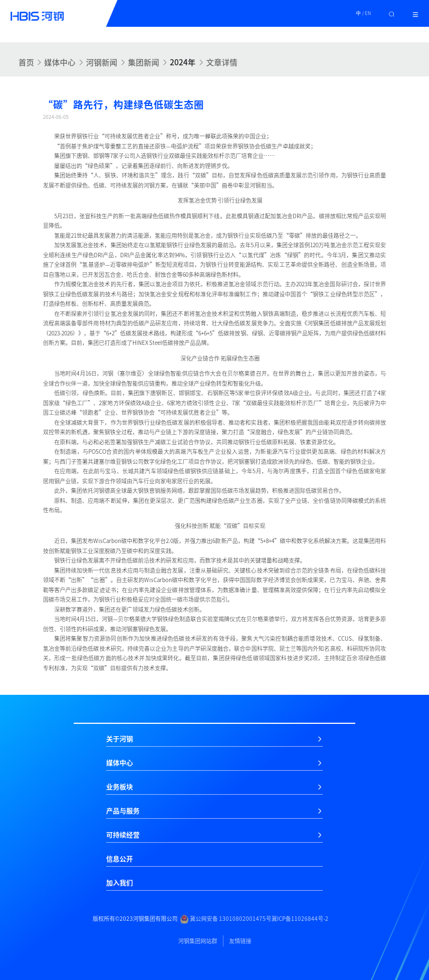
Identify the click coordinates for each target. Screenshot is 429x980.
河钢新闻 (102, 62)
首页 (26, 62)
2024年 (183, 62)
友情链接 (240, 941)
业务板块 (120, 787)
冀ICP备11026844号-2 (300, 918)
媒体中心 (60, 62)
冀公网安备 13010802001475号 (226, 919)
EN (368, 13)
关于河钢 (120, 739)
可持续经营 (123, 835)
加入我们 (120, 883)
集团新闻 (144, 62)
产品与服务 (123, 811)
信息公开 (120, 859)
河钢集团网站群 (198, 941)
